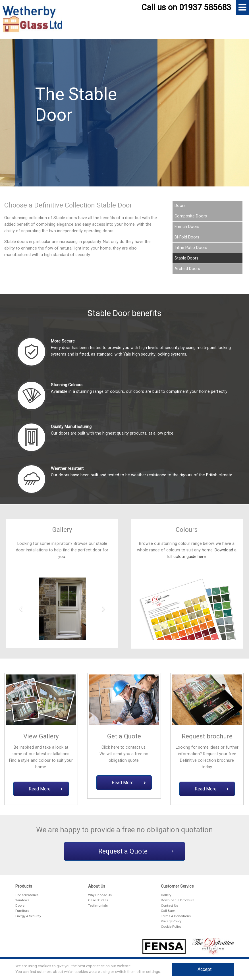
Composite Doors (191, 216)
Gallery (166, 895)
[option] (125, 115)
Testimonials (98, 906)
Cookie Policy (171, 927)
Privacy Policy (171, 921)
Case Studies (98, 900)
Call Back (168, 911)
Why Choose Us (100, 895)
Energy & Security (28, 916)
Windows (22, 900)
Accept (205, 969)
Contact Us (169, 906)
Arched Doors (187, 269)
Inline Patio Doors (191, 248)
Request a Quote (136, 851)
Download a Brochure (178, 900)
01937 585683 (205, 7)
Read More (46, 789)
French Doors (187, 227)
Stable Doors (186, 258)
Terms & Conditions (176, 916)
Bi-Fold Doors (187, 237)
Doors (180, 206)
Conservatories (27, 895)
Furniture (22, 911)
